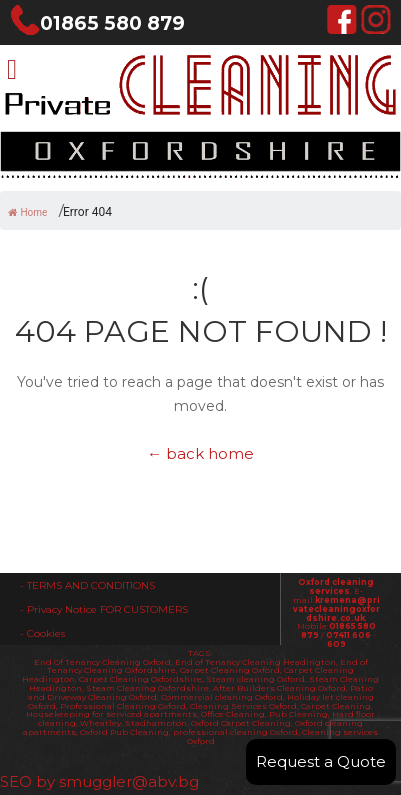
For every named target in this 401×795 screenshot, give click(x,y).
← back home (200, 453)
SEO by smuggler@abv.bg (99, 781)
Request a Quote (321, 761)
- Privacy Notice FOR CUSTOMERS (104, 609)
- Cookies (42, 633)
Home (27, 212)
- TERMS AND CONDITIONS (87, 585)
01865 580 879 (97, 23)
